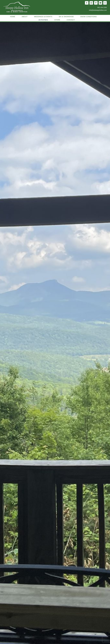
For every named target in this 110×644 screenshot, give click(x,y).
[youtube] (100, 3)
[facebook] (87, 3)
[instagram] (91, 3)
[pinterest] (96, 3)
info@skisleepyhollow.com (98, 10)
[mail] (105, 3)
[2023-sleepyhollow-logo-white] (17, 3)
